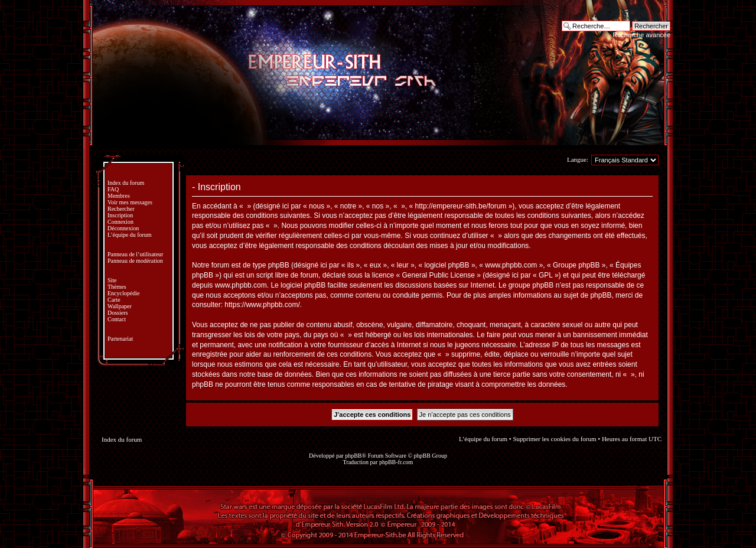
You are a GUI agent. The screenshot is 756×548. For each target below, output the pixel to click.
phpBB (353, 456)
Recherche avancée (641, 35)
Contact (117, 319)
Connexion (120, 222)
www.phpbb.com (241, 285)
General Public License (439, 275)
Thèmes (117, 287)
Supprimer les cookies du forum (554, 439)
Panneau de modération (135, 261)
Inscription (120, 215)
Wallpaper (120, 306)
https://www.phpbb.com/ (262, 305)
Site (112, 280)
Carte (114, 300)
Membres (119, 196)
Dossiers (118, 313)
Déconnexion (123, 228)
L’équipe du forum (130, 235)
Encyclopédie (123, 293)
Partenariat (120, 339)
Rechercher (121, 209)
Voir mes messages (130, 202)
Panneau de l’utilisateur (135, 254)
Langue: (578, 159)
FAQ (113, 189)
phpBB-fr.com (396, 462)
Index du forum (126, 183)
